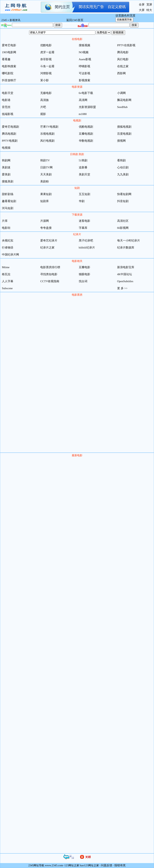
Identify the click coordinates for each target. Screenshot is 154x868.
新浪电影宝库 (126, 267)
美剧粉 (45, 181)
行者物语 (8, 248)
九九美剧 (123, 174)
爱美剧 (6, 174)
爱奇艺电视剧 (10, 127)
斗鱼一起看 (47, 66)
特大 (149, 10)
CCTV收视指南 (50, 281)
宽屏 (149, 5)
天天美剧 (46, 174)
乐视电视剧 (47, 134)
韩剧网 (6, 160)
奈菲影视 (46, 59)
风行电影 (123, 59)
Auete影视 (85, 59)
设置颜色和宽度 (125, 16)
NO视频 (84, 52)
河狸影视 (46, 73)
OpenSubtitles (125, 281)
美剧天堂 (85, 174)
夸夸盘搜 (46, 228)
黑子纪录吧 (86, 241)
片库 (5, 221)
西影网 (121, 73)
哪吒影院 (8, 73)
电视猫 (6, 148)
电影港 (6, 100)
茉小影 (45, 80)
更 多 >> (122, 288)
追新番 (83, 167)
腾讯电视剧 (9, 134)
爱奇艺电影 (9, 45)
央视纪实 (8, 241)
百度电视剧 (124, 134)
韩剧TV (45, 160)
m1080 (83, 114)
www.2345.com (54, 865)
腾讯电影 (123, 52)
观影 (43, 114)
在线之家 (123, 66)
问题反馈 (107, 865)
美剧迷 (6, 167)
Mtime (6, 267)
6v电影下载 (86, 93)
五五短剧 (85, 194)
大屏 (142, 10)
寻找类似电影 (49, 274)
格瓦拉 (6, 274)
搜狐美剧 (8, 181)
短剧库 (45, 201)
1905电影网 (9, 52)
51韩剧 (83, 160)
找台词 (83, 281)
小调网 (121, 93)
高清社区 (123, 221)
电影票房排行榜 (50, 267)
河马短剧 (8, 208)
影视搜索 (85, 80)
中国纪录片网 (10, 255)
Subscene (7, 288)
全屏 (142, 5)
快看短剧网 (124, 194)
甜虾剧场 (8, 194)
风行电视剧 (47, 141)
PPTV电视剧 (10, 141)
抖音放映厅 (9, 80)
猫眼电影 (85, 274)
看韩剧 (121, 160)
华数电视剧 (86, 141)
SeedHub (122, 107)
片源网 (45, 221)
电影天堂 (8, 93)
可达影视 (85, 73)
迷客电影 (85, 221)
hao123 (84, 865)
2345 (4, 20)
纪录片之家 (47, 248)
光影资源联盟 (87, 107)
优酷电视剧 (86, 127)
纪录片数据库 (126, 248)
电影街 (6, 228)
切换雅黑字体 (124, 20)
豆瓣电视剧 (86, 134)
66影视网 (123, 228)
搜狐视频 (85, 45)
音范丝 (6, 107)
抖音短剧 (123, 201)
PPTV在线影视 (126, 45)
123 (67, 865)
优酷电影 (46, 45)
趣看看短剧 (9, 201)
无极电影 (46, 93)
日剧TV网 (46, 167)
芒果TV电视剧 (49, 127)
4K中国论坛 (125, 274)
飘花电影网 (124, 100)
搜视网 (121, 141)
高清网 (83, 100)
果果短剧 (46, 194)
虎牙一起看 (47, 52)
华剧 (82, 201)
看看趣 (6, 59)
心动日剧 (123, 167)
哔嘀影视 (85, 66)
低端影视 (8, 114)
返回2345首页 (75, 20)
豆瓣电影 (85, 267)
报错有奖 (120, 865)
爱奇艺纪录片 (49, 241)
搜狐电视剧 (124, 127)
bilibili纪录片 (87, 248)
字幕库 (83, 228)
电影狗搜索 (9, 66)
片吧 (43, 107)
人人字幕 (8, 281)
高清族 (45, 100)
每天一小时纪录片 (129, 241)
